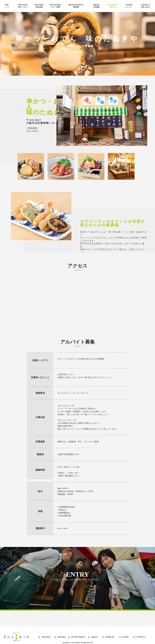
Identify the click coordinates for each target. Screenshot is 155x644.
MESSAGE (23, 6)
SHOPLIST (113, 6)
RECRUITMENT (76, 6)
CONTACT (145, 6)
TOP (7, 6)
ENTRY (129, 6)
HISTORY (39, 6)
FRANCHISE (55, 6)
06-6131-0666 (63, 528)
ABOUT (96, 6)
